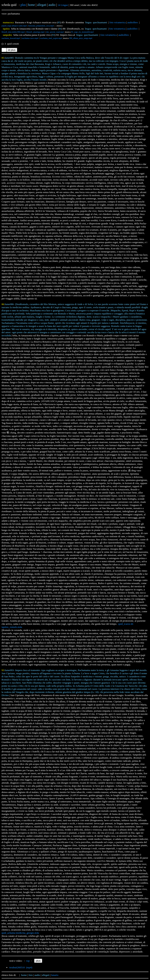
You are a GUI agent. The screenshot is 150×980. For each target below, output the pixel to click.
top (28, 961)
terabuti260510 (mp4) (21, 967)
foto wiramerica (117, 22)
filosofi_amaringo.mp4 (36, 32)
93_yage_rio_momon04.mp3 (82, 32)
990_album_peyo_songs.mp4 (81, 38)
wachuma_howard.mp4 (11, 38)
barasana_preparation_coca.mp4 (41, 26)
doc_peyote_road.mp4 (55, 32)
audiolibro (133, 22)
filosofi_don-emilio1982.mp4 (13, 32)
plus (23, 5)
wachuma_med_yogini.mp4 (51, 38)
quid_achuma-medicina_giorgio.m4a (20, 933)
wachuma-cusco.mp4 (30, 38)
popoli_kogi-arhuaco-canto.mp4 (14, 26)
